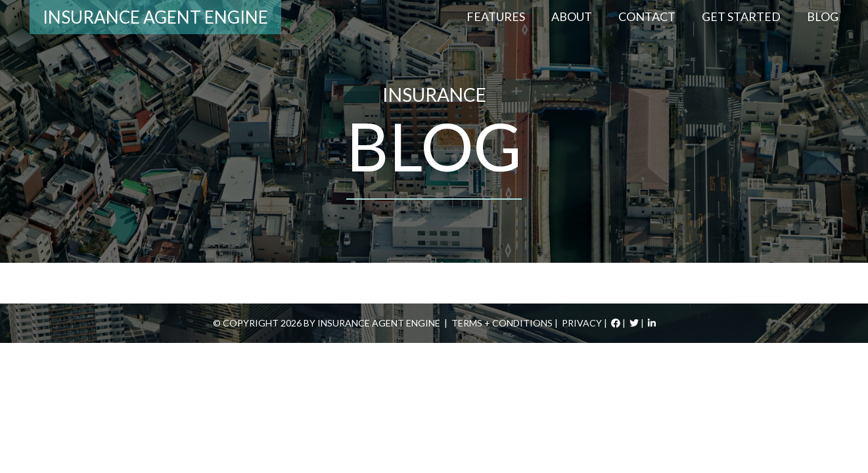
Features (496, 16)
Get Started (741, 16)
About (572, 16)
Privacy (582, 323)
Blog (823, 16)
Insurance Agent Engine (155, 17)
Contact (647, 16)
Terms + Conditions (502, 323)
